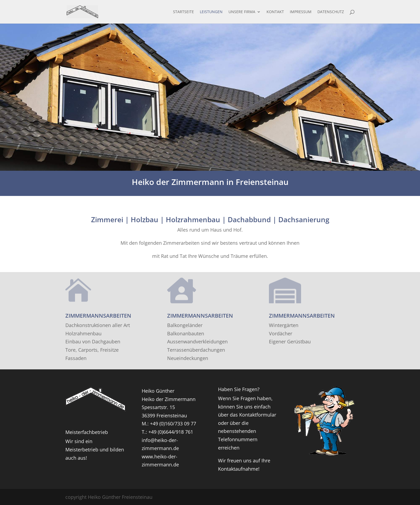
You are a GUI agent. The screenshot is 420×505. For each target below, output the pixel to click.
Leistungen (211, 12)
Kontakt (275, 12)
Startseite (183, 12)
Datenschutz (331, 12)
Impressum (301, 12)
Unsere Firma (242, 12)
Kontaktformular (258, 415)
